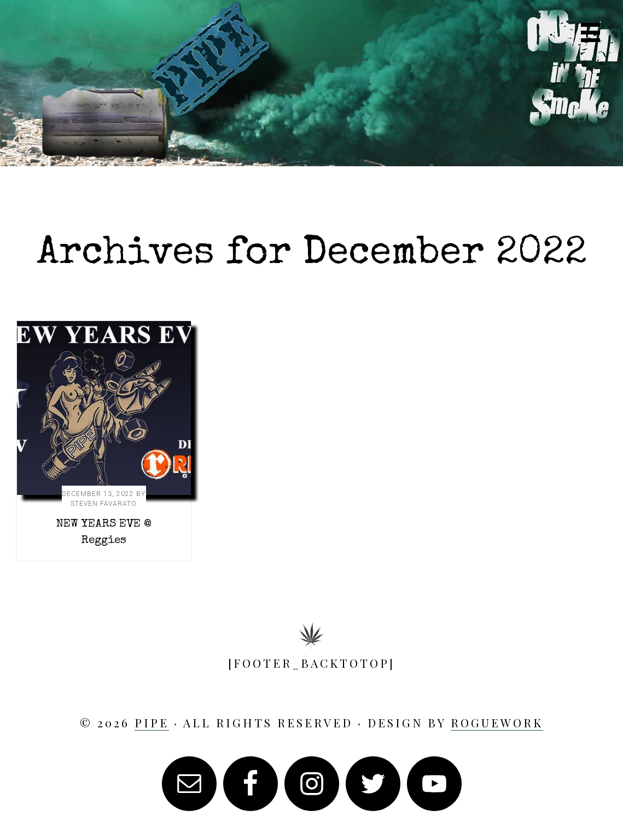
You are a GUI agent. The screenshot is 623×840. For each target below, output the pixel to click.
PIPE (311, 92)
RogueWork (497, 722)
